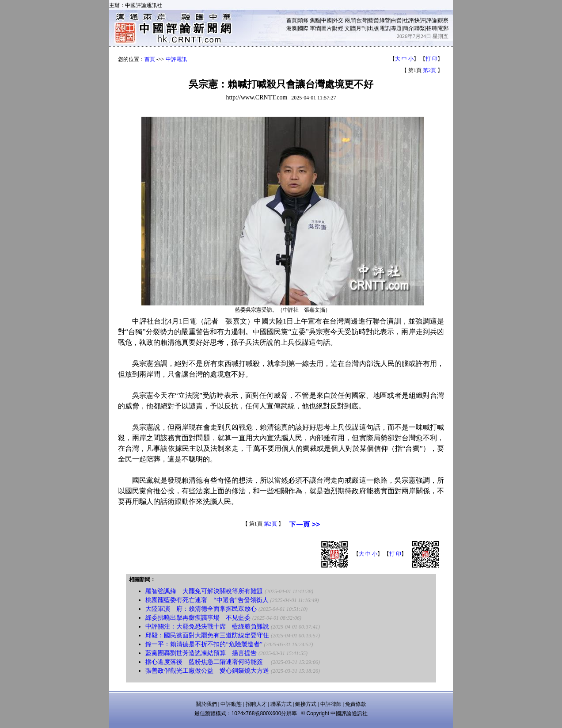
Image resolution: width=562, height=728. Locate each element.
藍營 (373, 20)
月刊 (361, 28)
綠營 (385, 20)
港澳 (292, 28)
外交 (338, 20)
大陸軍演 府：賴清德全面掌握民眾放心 (201, 609)
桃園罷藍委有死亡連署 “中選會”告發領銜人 (207, 600)
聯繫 (420, 28)
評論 (432, 20)
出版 (373, 28)
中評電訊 (176, 59)
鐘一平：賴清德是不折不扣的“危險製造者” (204, 644)
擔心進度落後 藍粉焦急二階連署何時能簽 (207, 662)
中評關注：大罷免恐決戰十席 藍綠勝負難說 (207, 627)
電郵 (443, 28)
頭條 (303, 20)
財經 (338, 28)
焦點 (315, 20)
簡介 (408, 28)
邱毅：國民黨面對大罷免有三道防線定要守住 (207, 635)
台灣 (361, 20)
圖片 (327, 28)
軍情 (315, 28)
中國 (327, 20)
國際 (303, 28)
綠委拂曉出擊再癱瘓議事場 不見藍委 (198, 618)
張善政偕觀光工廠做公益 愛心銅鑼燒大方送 (207, 671)
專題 (396, 28)
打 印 (431, 59)
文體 (350, 28)
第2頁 (429, 70)
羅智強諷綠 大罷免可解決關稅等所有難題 (204, 591)
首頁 (292, 20)
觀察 (443, 20)
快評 (420, 20)
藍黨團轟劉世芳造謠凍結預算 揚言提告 (201, 653)
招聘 (432, 28)
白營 (396, 20)
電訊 (385, 28)
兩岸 (350, 20)
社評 (408, 20)
